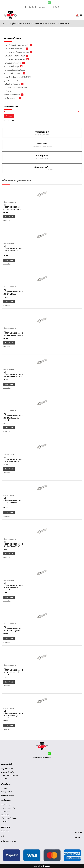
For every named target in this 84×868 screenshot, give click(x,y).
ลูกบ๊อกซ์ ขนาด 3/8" (11, 81)
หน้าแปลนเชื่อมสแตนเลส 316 (14, 49)
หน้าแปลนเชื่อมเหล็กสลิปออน (15, 70)
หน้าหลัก (4, 23)
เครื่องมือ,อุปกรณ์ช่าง (12, 84)
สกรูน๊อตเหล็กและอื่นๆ (12, 95)
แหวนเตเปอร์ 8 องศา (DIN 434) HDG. (18, 88)
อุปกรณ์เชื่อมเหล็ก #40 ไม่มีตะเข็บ (17, 45)
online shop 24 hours (8, 841)
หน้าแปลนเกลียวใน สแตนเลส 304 (16, 52)
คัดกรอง (9, 116)
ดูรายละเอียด (7, 221)
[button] (81, 15)
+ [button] (31, 45)
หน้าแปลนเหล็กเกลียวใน (13, 63)
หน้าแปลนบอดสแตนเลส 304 (15, 56)
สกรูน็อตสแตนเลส (16, 23)
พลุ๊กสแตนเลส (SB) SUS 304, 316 (36, 23)
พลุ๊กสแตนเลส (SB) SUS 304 (10, 202)
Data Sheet (9, 217)
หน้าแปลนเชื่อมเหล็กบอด (13, 73)
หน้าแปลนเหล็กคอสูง (12, 66)
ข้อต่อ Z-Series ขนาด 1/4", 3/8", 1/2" (18, 77)
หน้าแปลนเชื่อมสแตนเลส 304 (15, 59)
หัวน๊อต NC (8, 91)
